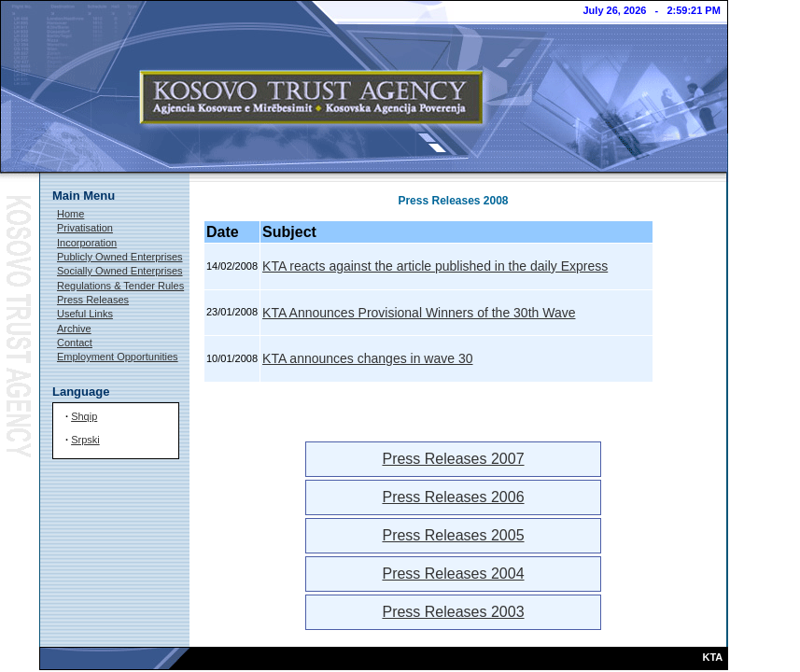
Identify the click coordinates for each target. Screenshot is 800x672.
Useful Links (85, 314)
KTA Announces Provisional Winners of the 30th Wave (419, 313)
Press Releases (93, 300)
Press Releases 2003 (453, 612)
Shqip (84, 416)
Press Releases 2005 (453, 535)
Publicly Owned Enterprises (120, 257)
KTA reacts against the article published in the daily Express (435, 266)
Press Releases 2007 (453, 459)
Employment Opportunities (118, 357)
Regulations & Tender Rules (120, 286)
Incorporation (87, 243)
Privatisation (85, 228)
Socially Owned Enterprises (120, 271)
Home (70, 214)
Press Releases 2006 (453, 497)
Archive (74, 329)
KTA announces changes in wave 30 (367, 358)
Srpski (85, 440)
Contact (75, 343)
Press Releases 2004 (453, 574)
